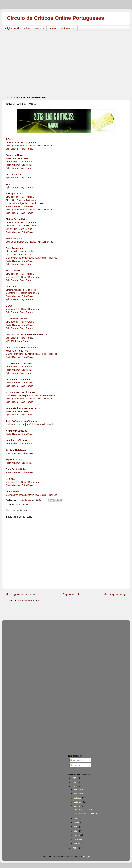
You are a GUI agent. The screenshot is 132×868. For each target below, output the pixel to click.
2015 (74, 778)
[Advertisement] (29, 62)
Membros (39, 28)
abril (76, 831)
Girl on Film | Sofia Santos (19, 229)
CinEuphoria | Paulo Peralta (20, 162)
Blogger (87, 857)
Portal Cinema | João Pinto (19, 165)
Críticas (25, 504)
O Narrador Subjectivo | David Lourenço (26, 203)
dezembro (79, 790)
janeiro (77, 843)
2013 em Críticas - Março (85, 814)
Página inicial (12, 28)
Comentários (77, 765)
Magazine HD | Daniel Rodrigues (22, 277)
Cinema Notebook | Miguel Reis (21, 142)
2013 (18, 504)
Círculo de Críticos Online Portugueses (55, 18)
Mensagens (77, 760)
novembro (79, 794)
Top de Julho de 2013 (83, 809)
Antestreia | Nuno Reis (17, 158)
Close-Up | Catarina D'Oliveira (21, 200)
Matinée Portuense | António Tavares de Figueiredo (31, 258)
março (77, 835)
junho (77, 823)
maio (77, 827)
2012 (74, 848)
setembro (79, 802)
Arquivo (53, 28)
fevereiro (78, 839)
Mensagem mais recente (21, 594)
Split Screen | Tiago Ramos (19, 149)
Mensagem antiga (115, 594)
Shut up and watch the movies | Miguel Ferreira (29, 146)
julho (76, 819)
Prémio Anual (68, 28)
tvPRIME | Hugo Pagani (18, 341)
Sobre (27, 28)
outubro (78, 798)
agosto (77, 806)
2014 (74, 782)
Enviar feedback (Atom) (28, 601)
